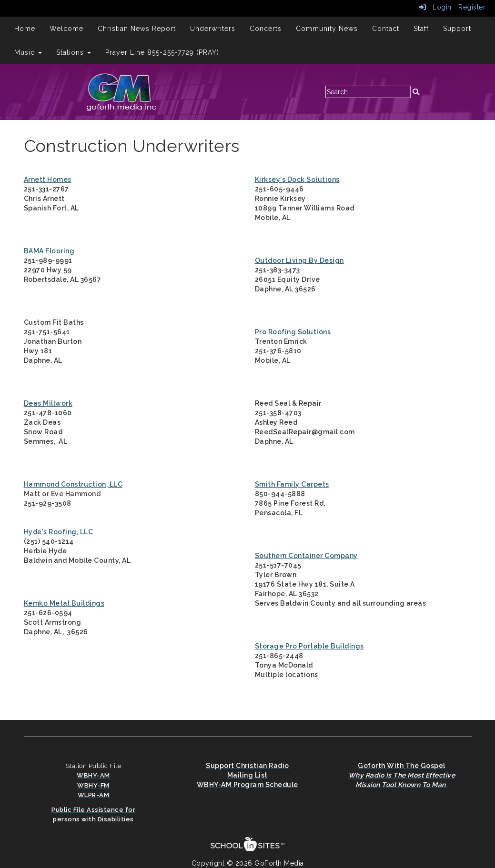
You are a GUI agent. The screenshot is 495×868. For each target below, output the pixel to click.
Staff (421, 29)
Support (457, 29)
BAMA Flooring (49, 251)
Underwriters (213, 29)
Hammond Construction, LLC (73, 484)
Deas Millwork (48, 403)
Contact (386, 29)
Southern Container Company (306, 556)
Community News (327, 29)
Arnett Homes (48, 180)
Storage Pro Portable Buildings (309, 646)
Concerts (266, 29)
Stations (74, 52)
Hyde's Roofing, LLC (59, 532)
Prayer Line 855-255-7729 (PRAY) (162, 52)
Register (472, 7)
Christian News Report (137, 29)
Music (28, 52)
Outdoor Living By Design (299, 260)
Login (435, 7)
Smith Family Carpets (292, 484)
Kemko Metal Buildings (64, 603)
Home (25, 29)
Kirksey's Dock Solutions (297, 180)
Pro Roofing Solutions (293, 332)
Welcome (66, 29)
